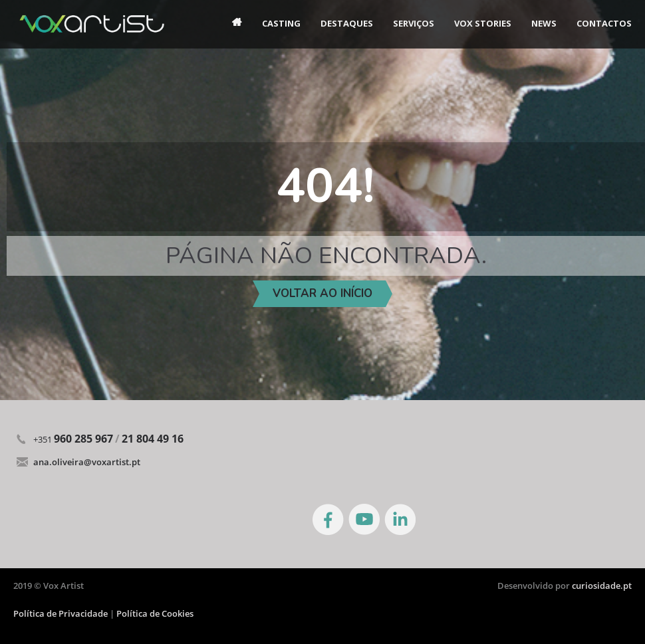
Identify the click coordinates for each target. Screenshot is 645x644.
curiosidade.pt (602, 586)
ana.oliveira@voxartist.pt (87, 462)
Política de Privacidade (62, 613)
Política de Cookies (155, 613)
